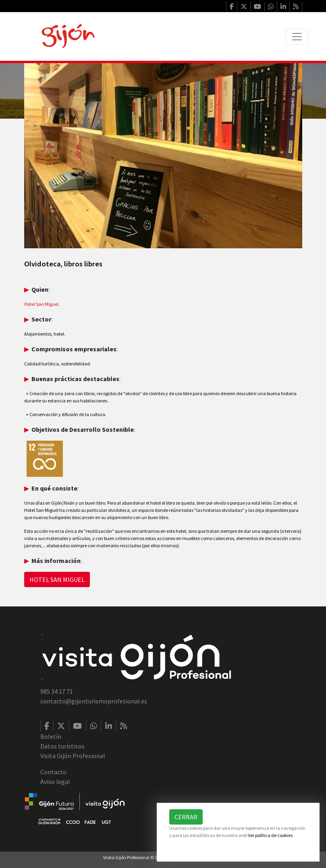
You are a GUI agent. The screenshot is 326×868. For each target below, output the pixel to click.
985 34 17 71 (57, 691)
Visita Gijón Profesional (73, 756)
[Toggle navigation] (297, 37)
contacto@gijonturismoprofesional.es (94, 701)
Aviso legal (55, 781)
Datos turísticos (62, 746)
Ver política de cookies (270, 835)
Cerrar (186, 817)
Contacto (53, 772)
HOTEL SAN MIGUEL (57, 579)
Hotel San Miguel (41, 304)
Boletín (51, 736)
